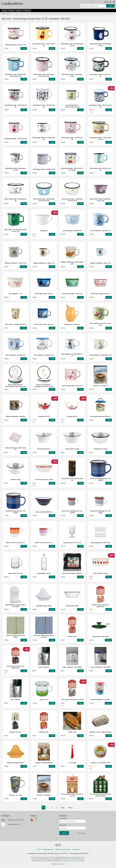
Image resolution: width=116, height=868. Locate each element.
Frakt (39, 850)
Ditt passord (63, 825)
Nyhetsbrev (77, 850)
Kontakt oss (27, 10)
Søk (110, 6)
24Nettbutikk (61, 864)
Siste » (71, 808)
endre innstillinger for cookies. (76, 861)
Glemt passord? (81, 833)
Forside (5, 10)
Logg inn (19, 10)
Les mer (63, 861)
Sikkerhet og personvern (63, 850)
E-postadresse (63, 819)
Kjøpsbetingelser (48, 850)
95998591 (65, 854)
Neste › (63, 808)
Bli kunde (12, 10)
